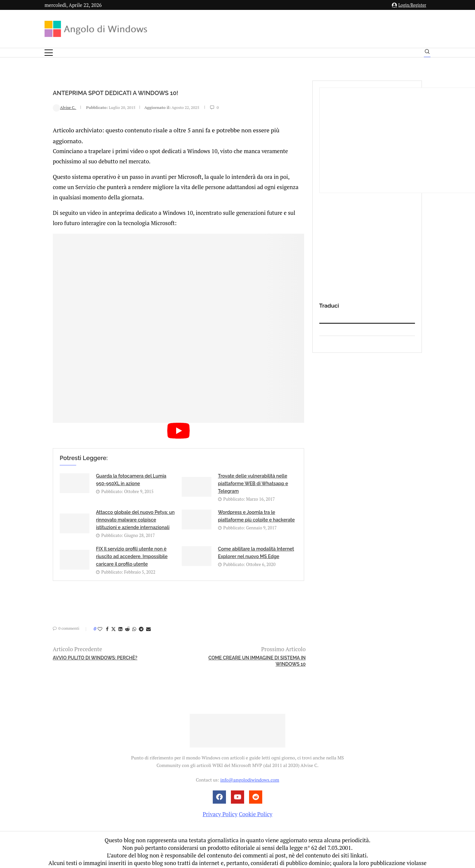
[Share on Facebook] (107, 618)
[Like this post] (100, 618)
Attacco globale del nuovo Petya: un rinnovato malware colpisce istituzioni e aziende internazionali (135, 509)
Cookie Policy (256, 803)
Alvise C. (64, 107)
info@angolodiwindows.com (250, 768)
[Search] (427, 53)
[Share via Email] (148, 618)
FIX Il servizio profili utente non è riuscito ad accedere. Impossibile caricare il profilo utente (132, 545)
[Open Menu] (49, 53)
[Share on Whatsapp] (134, 618)
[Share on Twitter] (113, 618)
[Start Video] (178, 425)
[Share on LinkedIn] (120, 618)
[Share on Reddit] (127, 618)
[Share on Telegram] (141, 618)
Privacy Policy (220, 803)
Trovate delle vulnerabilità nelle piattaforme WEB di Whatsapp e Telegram (253, 472)
